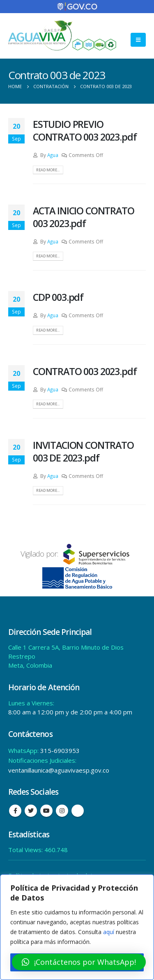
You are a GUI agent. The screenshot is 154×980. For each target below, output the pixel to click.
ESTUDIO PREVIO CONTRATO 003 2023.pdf (85, 130)
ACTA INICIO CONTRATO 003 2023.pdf (84, 217)
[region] (77, 927)
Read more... (48, 170)
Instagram (62, 811)
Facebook (15, 811)
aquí (109, 932)
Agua (53, 155)
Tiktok (78, 811)
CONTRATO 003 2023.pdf (85, 371)
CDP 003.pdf (58, 297)
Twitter (31, 811)
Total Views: (26, 850)
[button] (79, 962)
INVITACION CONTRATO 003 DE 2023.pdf (83, 451)
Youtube (46, 811)
